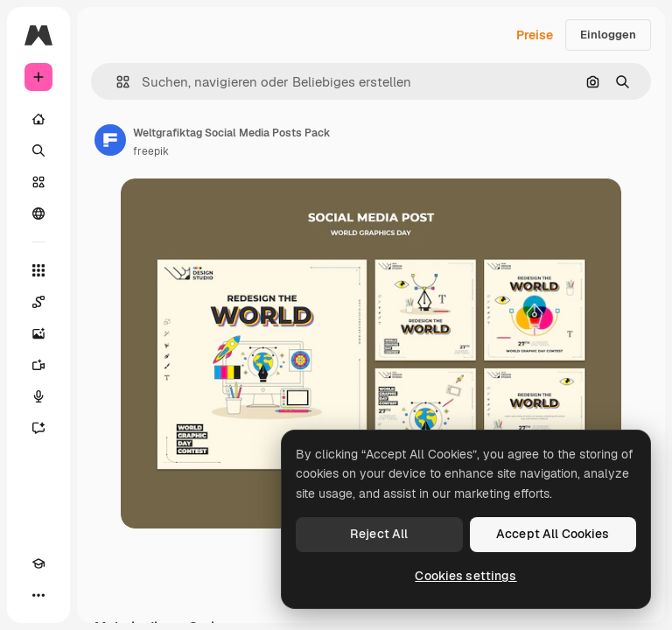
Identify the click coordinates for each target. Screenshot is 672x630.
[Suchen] (38, 150)
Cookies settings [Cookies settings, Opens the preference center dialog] (465, 576)
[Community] (38, 213)
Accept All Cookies (553, 534)
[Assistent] (38, 428)
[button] (116, 82)
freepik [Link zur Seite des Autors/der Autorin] (151, 151)
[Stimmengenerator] (38, 396)
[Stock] (38, 182)
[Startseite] (38, 119)
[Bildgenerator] (38, 333)
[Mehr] (38, 595)
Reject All (379, 534)
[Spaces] (38, 302)
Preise (535, 35)
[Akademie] (38, 563)
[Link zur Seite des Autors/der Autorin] (110, 140)
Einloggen (608, 35)
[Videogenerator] (38, 365)
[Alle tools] (38, 270)
